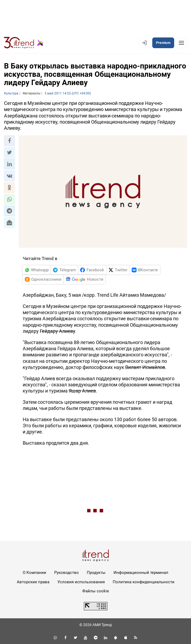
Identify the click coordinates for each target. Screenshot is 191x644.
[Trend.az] (24, 43)
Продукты (96, 573)
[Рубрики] (181, 43)
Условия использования (81, 582)
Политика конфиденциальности (144, 582)
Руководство (67, 573)
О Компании (34, 573)
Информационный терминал (141, 573)
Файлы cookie (96, 591)
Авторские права (33, 582)
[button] (9, 141)
